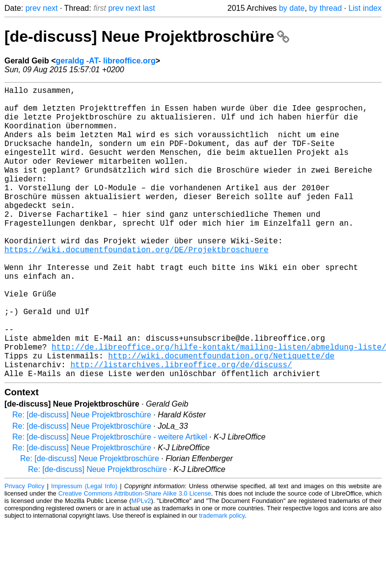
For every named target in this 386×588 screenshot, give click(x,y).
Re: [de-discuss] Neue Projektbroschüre (82, 480)
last (149, 8)
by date (292, 8)
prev (33, 8)
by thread (325, 8)
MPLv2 (141, 566)
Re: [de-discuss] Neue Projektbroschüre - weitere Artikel (110, 502)
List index (365, 8)
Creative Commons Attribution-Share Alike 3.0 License (135, 558)
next (50, 8)
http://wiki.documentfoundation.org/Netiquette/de (221, 416)
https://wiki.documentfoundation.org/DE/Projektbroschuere (137, 287)
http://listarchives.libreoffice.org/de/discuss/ (181, 427)
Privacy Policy (24, 551)
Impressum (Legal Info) (84, 551)
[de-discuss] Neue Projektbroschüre (147, 36)
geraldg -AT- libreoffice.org (105, 61)
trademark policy (222, 580)
